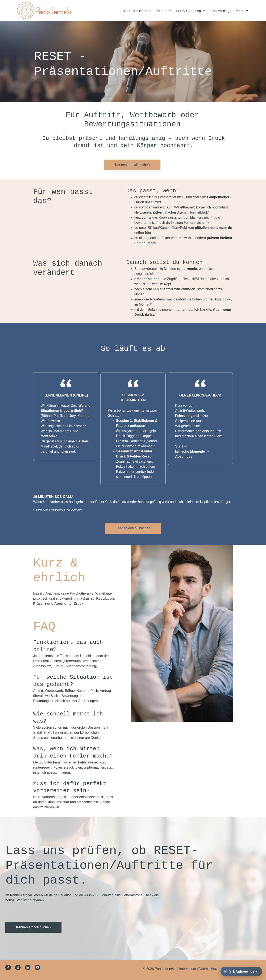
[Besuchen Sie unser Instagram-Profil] (18, 967)
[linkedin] (28, 967)
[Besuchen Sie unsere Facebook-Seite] (8, 967)
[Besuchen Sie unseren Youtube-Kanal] (37, 967)
